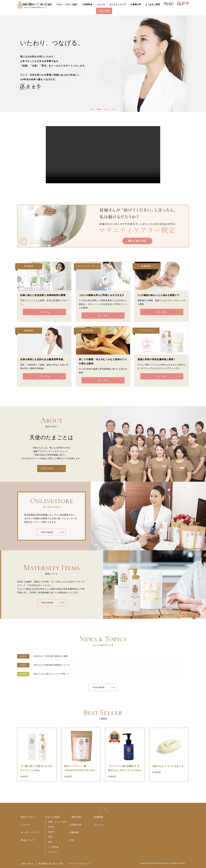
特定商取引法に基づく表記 (51, 864)
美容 (50, 842)
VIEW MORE (47, 468)
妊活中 (51, 827)
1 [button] (92, 110)
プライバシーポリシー (79, 864)
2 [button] (99, 110)
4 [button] (114, 110)
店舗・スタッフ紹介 (58, 822)
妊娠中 (51, 832)
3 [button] (107, 110)
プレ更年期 (53, 847)
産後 (50, 837)
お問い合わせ (27, 864)
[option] (103, 64)
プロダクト (53, 852)
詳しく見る (44, 312)
